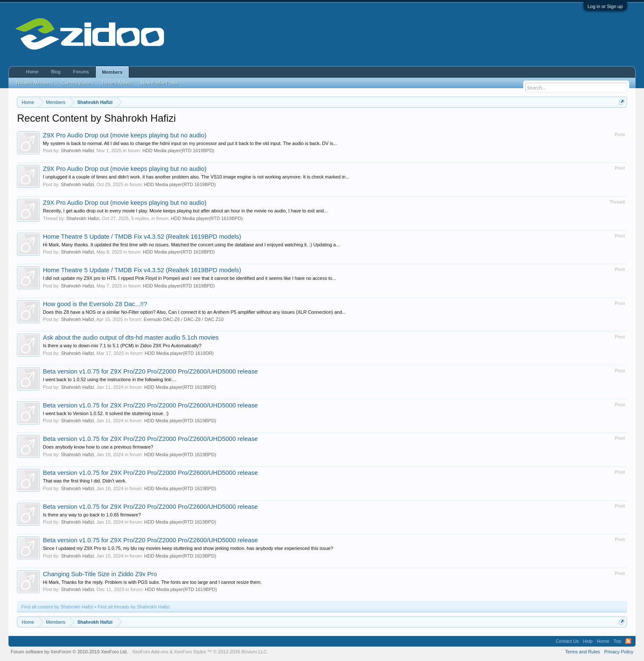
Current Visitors (78, 83)
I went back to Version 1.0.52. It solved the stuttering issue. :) (106, 413)
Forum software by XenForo (69, 652)
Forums (81, 72)
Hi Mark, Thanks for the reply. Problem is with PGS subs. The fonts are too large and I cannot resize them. (152, 582)
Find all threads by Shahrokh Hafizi (134, 607)
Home (32, 72)
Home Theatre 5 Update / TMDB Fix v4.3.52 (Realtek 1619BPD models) (142, 237)
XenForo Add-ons (150, 652)
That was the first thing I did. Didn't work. (85, 481)
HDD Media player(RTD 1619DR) (179, 353)
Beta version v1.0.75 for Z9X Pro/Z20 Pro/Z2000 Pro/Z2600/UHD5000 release (150, 371)
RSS (628, 641)
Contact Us (567, 641)
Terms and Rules (583, 652)
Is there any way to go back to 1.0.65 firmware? (92, 515)
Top (617, 641)
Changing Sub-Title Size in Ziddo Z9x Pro (100, 574)
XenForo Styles (190, 652)
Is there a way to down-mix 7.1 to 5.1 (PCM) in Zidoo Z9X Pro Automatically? (122, 346)
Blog (56, 72)
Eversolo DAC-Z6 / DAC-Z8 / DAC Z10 (184, 319)
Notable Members (35, 83)
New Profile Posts (160, 83)
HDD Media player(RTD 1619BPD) (178, 151)
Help (588, 641)
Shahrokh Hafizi (78, 151)
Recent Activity (117, 83)
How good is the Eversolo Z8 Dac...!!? (95, 304)
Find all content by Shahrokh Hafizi (57, 607)
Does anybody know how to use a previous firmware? (98, 447)
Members (112, 72)
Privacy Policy (619, 652)
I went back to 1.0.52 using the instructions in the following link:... (110, 379)
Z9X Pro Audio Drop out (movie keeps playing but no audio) (125, 135)
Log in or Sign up (605, 6)
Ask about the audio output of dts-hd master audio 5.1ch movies (131, 337)
